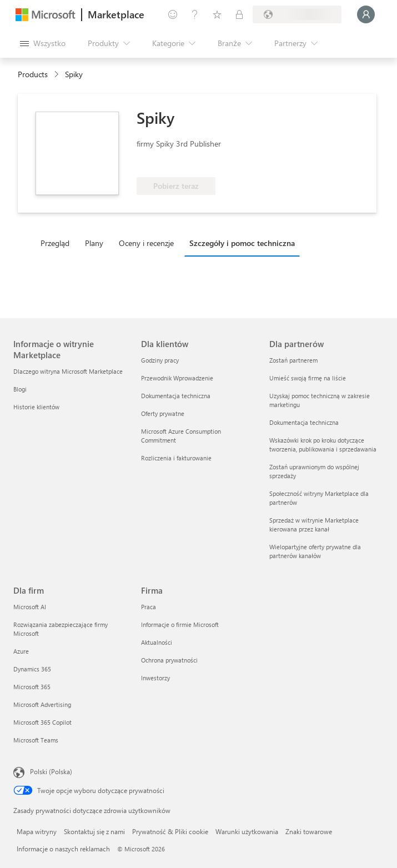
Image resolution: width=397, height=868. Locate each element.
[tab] (58, 243)
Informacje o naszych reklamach (63, 849)
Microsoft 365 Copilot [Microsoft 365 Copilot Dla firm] (42, 722)
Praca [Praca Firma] (149, 607)
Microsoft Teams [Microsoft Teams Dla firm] (36, 740)
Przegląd (55, 243)
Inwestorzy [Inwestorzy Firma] (155, 678)
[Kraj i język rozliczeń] (297, 14)
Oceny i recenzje (146, 243)
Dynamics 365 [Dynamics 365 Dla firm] (32, 669)
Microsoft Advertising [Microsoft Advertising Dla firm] (42, 704)
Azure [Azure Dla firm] (21, 651)
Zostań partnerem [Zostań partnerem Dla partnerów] (293, 360)
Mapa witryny (37, 831)
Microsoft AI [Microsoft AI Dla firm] (30, 607)
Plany (94, 243)
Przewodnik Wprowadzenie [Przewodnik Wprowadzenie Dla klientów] (177, 378)
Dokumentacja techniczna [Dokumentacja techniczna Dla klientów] (176, 396)
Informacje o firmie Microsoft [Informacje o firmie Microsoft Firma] (180, 624)
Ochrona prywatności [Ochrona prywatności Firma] (169, 660)
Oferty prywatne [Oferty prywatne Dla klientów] (163, 413)
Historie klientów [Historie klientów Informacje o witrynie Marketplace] (36, 407)
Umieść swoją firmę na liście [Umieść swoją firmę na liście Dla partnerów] (308, 378)
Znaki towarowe (309, 831)
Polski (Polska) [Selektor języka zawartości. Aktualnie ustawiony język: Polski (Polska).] (51, 771)
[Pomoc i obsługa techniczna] (195, 14)
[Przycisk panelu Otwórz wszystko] (43, 43)
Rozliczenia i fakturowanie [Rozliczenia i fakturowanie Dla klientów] (176, 458)
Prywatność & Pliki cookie (170, 831)
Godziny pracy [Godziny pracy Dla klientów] (160, 360)
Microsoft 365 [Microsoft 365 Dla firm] (32, 687)
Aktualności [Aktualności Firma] (157, 642)
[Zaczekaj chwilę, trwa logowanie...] (366, 14)
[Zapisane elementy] (217, 14)
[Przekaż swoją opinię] (173, 14)
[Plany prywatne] (239, 14)
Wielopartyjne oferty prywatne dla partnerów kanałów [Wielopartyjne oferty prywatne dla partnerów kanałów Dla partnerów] (315, 551)
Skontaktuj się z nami (94, 831)
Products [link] (33, 74)
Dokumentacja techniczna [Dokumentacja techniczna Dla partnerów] (304, 422)
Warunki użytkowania (247, 831)
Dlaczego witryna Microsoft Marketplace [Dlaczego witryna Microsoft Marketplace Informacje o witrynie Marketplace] (68, 371)
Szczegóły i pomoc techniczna (242, 243)
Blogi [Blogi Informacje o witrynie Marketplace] (20, 389)
